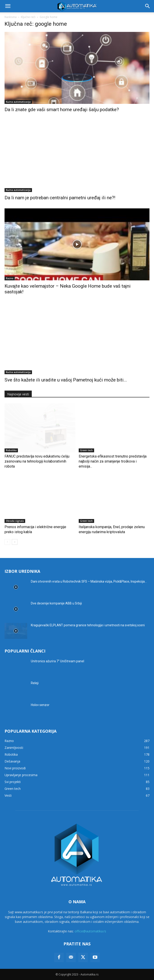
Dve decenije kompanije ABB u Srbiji (56, 603)
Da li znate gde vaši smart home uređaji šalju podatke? (62, 110)
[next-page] (15, 542)
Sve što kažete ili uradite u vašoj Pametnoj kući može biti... (66, 380)
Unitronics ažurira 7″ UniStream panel (57, 661)
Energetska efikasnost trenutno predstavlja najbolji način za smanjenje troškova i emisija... (113, 461)
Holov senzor (40, 705)
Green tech (86, 450)
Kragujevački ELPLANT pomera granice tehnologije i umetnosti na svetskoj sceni (88, 625)
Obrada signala (15, 521)
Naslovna (11, 17)
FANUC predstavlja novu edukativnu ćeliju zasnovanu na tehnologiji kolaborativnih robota (37, 461)
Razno (10, 278)
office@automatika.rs (90, 931)
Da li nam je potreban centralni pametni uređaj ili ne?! (60, 198)
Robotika (11, 450)
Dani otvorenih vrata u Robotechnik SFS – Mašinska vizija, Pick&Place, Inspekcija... (89, 581)
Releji (35, 683)
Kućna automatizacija (18, 102)
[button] (8, 6)
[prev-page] (7, 542)
